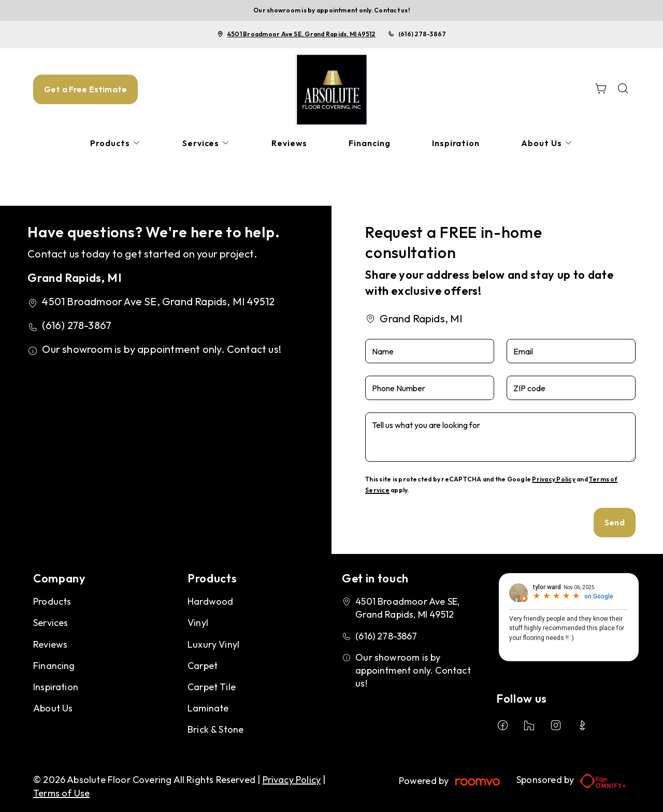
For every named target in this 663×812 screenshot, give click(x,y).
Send (615, 522)
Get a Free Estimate (85, 89)
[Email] (571, 351)
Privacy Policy (553, 479)
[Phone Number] (430, 388)
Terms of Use (61, 793)
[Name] (430, 351)
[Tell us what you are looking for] (500, 437)
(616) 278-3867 (422, 34)
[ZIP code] (571, 388)
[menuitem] (116, 143)
